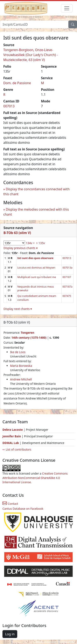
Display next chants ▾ (18, 309)
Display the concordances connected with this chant (36, 192)
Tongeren (28, 333)
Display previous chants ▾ (21, 248)
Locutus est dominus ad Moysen (36, 268)
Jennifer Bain (12, 436)
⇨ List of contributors (17, 449)
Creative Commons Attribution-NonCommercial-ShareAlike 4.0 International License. (35, 478)
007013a (67, 268)
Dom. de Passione (17, 83)
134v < (30, 243)
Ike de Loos (18, 352)
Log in (10, 634)
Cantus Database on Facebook (23, 509)
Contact (10, 504)
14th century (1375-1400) (29, 338)
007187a (67, 287)
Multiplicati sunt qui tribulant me (37, 277)
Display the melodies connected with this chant (36, 212)
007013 (9, 106)
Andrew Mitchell (21, 379)
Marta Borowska (21, 366)
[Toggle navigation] (67, 8)
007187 (67, 277)
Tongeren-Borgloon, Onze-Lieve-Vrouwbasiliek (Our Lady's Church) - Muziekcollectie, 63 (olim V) (30, 55)
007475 (67, 296)
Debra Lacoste (13, 430)
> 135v (41, 243)
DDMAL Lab (11, 443)
